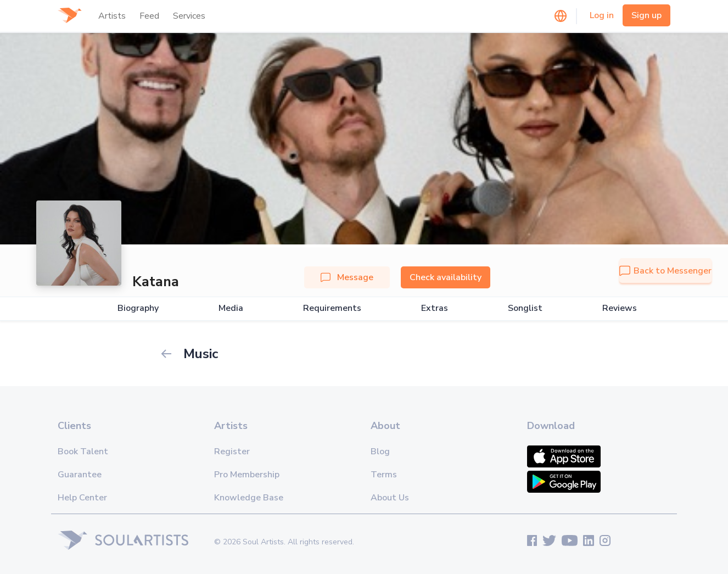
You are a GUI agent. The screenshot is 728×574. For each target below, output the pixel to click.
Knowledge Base (249, 498)
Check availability (446, 277)
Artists (112, 16)
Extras (435, 308)
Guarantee (80, 475)
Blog (380, 452)
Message (347, 277)
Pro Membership (247, 475)
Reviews (620, 308)
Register (232, 452)
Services (189, 16)
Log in (602, 15)
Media (231, 308)
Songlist (525, 308)
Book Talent (83, 452)
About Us (390, 498)
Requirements (332, 308)
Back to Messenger (665, 271)
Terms (384, 475)
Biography (138, 308)
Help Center (82, 498)
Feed (149, 16)
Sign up (646, 15)
